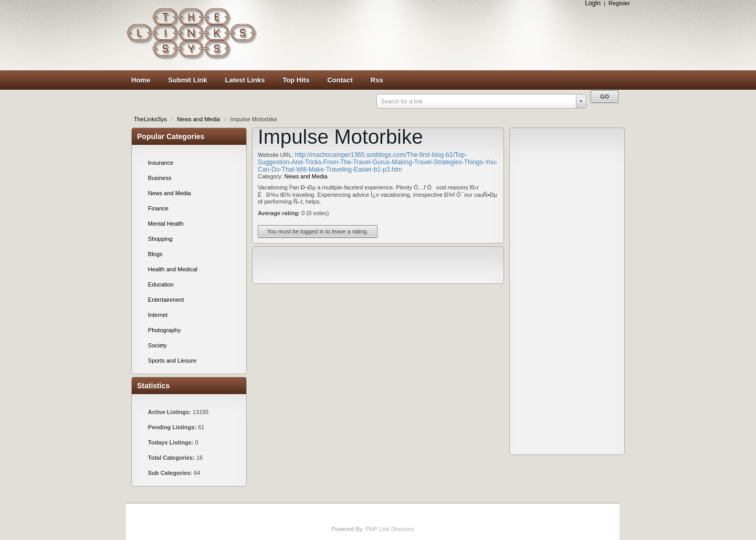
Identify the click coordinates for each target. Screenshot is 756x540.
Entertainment (166, 300)
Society (157, 345)
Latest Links (245, 80)
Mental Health (166, 224)
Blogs (155, 254)
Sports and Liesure (172, 361)
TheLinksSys (151, 119)
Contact (340, 80)
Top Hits (296, 80)
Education (161, 284)
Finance (158, 208)
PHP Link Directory (390, 529)
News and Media (199, 119)
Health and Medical (173, 269)
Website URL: (276, 155)
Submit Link (187, 80)
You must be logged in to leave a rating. (318, 231)
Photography (164, 330)
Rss (377, 80)
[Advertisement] (446, 35)
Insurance (161, 163)
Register (619, 3)
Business (160, 178)
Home (141, 80)
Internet (158, 315)
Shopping (160, 239)
